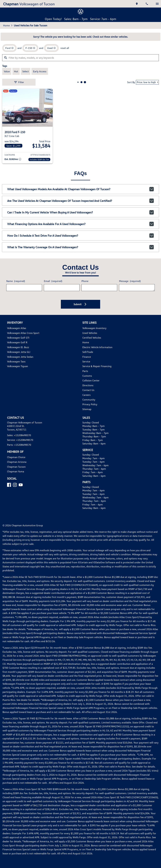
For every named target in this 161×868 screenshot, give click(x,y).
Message (130, 281)
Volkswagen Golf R (17, 342)
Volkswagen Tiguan (18, 366)
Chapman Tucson (16, 467)
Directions (88, 385)
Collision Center (91, 380)
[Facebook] (9, 485)
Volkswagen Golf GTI (18, 338)
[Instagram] (15, 485)
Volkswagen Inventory (94, 328)
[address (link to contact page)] (137, 4)
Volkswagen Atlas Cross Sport (23, 333)
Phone (85, 281)
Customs (87, 376)
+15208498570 (22, 435)
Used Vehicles (90, 333)
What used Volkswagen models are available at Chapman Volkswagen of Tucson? (80, 189)
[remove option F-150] (30, 48)
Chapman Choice (16, 457)
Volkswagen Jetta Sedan (20, 357)
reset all (65, 48)
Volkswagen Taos (16, 361)
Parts (85, 371)
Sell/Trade (88, 352)
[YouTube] (21, 485)
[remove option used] (51, 48)
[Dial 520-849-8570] (147, 4)
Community (89, 400)
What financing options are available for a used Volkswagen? (80, 224)
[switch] (157, 4)
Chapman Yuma (16, 471)
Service (86, 361)
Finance (87, 357)
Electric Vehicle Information (97, 347)
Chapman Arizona (17, 462)
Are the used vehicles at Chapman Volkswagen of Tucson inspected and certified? (80, 201)
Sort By (131, 82)
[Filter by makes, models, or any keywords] (80, 58)
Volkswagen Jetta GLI (19, 352)
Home (6, 25)
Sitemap (87, 409)
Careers (86, 395)
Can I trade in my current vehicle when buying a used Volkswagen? (80, 212)
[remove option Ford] (9, 48)
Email (53, 281)
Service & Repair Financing (97, 366)
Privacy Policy (90, 404)
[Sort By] (147, 82)
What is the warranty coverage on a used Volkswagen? (80, 247)
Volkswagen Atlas (17, 328)
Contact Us (88, 390)
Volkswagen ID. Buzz (18, 347)
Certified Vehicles (92, 338)
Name (16, 281)
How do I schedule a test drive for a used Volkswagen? (80, 236)
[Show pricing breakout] (13, 159)
